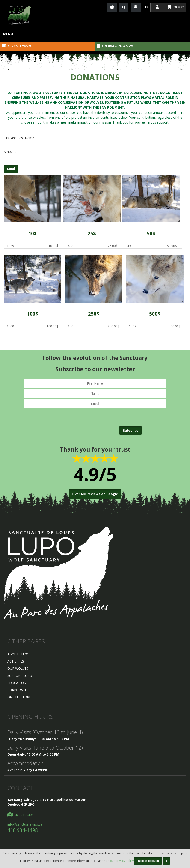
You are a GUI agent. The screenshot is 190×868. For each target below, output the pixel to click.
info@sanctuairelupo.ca (25, 824)
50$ (151, 233)
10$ (33, 233)
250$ (94, 314)
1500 (32, 279)
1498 (92, 199)
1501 (94, 279)
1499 (151, 199)
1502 (155, 279)
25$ (92, 233)
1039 (32, 199)
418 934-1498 (23, 830)
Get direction (21, 815)
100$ (33, 314)
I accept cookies (148, 861)
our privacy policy (122, 861)
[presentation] (83, 423)
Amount (10, 152)
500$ (155, 314)
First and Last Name (19, 138)
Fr (147, 7)
